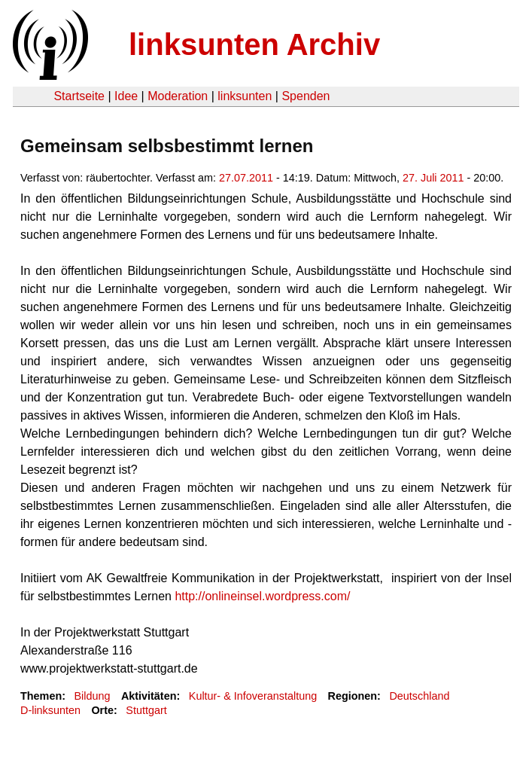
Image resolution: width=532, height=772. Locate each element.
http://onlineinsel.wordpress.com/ (262, 596)
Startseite (79, 96)
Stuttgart (146, 710)
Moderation (178, 96)
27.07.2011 (246, 178)
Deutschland (419, 696)
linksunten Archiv (254, 44)
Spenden (306, 96)
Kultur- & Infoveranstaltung (253, 696)
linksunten (245, 96)
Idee (126, 96)
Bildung (92, 696)
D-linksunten (50, 710)
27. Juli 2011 (433, 178)
